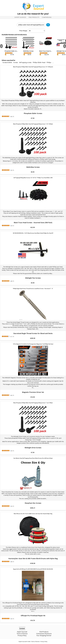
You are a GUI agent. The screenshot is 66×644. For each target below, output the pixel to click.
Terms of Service (22, 634)
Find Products (34, 17)
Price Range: (23, 31)
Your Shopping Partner (44, 636)
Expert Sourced (20, 17)
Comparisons (47, 17)
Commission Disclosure (44, 634)
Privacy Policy (22, 636)
